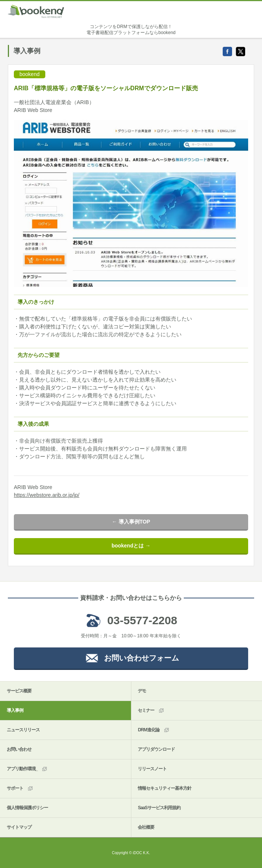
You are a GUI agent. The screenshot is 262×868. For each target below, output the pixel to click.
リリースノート (152, 769)
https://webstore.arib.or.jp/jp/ (47, 495)
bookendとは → (131, 546)
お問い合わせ (19, 749)
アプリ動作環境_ (28, 769)
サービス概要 (19, 691)
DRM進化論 (154, 730)
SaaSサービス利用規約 (159, 808)
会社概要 (146, 827)
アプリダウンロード (156, 749)
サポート (20, 788)
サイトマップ (19, 827)
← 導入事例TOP (131, 522)
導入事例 (15, 710)
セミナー (151, 711)
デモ (142, 691)
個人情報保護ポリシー (27, 808)
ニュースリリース (23, 730)
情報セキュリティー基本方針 (164, 788)
